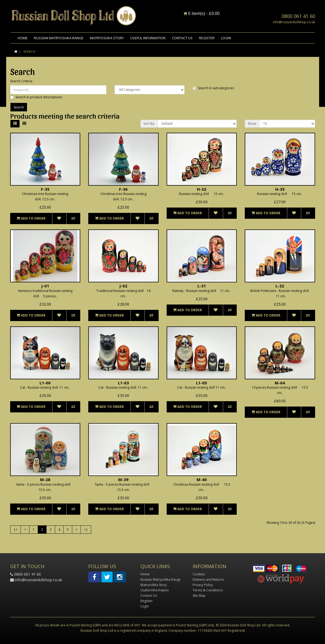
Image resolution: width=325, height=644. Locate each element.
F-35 (45, 189)
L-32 (280, 286)
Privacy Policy (203, 585)
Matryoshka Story (107, 38)
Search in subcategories (213, 88)
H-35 (280, 189)
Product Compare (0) (82, 124)
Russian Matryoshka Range (59, 38)
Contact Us (182, 38)
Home (23, 38)
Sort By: (149, 124)
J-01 (45, 286)
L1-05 (202, 383)
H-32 (202, 189)
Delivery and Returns (208, 579)
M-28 (45, 479)
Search (29, 52)
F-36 (123, 189)
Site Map (199, 596)
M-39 (123, 479)
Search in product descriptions (36, 97)
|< (16, 530)
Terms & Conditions (208, 590)
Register (207, 38)
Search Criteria (21, 81)
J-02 (123, 286)
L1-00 (45, 383)
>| (86, 530)
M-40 (202, 479)
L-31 (202, 286)
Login (226, 38)
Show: (252, 124)
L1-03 (123, 383)
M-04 (280, 383)
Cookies (199, 574)
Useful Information (148, 38)
